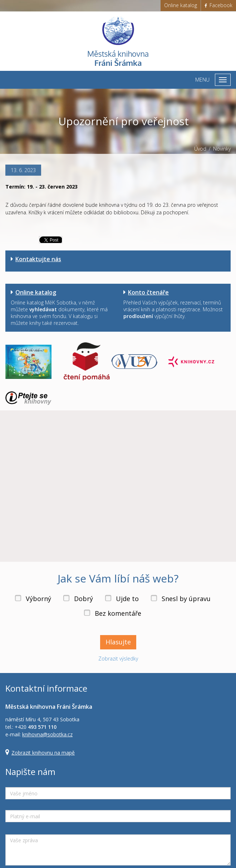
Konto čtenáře (148, 292)
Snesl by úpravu (186, 599)
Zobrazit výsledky (118, 659)
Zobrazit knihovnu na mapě (43, 753)
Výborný (38, 599)
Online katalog (181, 5)
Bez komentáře (118, 613)
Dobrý (83, 599)
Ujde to (127, 599)
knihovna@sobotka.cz (47, 734)
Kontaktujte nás (38, 259)
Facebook (218, 5)
